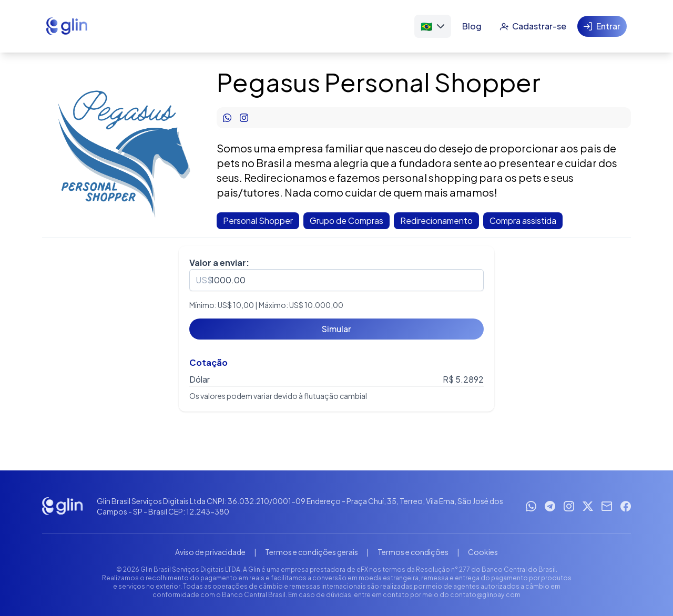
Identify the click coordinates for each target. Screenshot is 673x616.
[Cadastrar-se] (533, 26)
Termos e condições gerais (312, 552)
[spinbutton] (336, 280)
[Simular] (336, 329)
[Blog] (472, 26)
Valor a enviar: (219, 263)
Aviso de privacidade (210, 552)
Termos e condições (413, 552)
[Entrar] (602, 26)
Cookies (483, 552)
